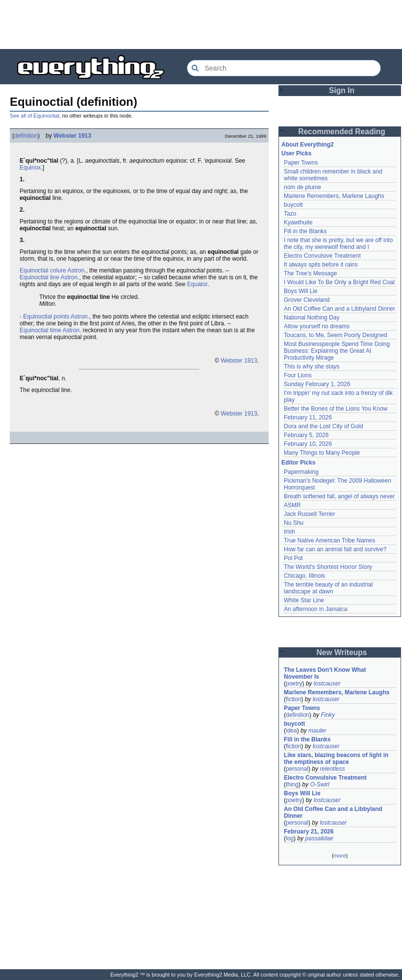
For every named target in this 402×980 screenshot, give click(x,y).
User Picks (296, 153)
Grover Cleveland (307, 300)
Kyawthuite (298, 222)
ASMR (292, 505)
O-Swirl (319, 784)
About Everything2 (308, 145)
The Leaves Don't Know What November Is (325, 673)
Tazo (290, 214)
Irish (289, 532)
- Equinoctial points (44, 317)
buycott (293, 205)
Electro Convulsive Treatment (322, 256)
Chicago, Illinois (304, 576)
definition (26, 136)
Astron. (76, 270)
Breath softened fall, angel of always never (339, 496)
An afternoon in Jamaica (315, 609)
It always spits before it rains (321, 265)
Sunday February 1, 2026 (317, 384)
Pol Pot (293, 558)
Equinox (30, 168)
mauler (317, 731)
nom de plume (302, 187)
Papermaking (301, 472)
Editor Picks (298, 463)
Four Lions (298, 375)
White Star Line (304, 600)
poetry (294, 684)
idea (291, 731)
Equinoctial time (40, 330)
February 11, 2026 (308, 417)
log (290, 838)
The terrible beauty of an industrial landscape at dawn (328, 588)
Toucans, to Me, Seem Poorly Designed (336, 335)
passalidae (319, 838)
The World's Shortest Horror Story (328, 567)
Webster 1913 (72, 136)
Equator (197, 284)
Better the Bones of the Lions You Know (336, 409)
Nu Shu (294, 523)
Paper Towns (301, 163)
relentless (332, 769)
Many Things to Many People (322, 453)
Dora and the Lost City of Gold (323, 426)
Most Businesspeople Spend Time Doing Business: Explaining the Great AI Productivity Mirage (337, 351)
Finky (328, 715)
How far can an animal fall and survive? (335, 549)
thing (292, 784)
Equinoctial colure (43, 270)
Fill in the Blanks (305, 231)
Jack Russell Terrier (309, 514)
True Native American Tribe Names (329, 540)
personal (297, 769)
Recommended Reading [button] (342, 132)
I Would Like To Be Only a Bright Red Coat (339, 282)
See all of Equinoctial (35, 116)
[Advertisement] (201, 24)
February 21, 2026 (309, 832)
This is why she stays (312, 367)
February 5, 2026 (306, 435)
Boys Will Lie (301, 291)
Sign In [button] (342, 90)
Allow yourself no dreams (317, 326)
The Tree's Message (310, 273)
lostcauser (327, 684)
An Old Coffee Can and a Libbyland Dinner (339, 309)
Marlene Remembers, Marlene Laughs (334, 196)
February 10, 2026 (308, 444)
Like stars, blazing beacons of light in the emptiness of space (336, 759)
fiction (293, 699)
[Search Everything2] (284, 68)
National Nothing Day (312, 318)
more (339, 856)
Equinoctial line (39, 277)
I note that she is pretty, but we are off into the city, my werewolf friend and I (338, 244)
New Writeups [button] (342, 652)
